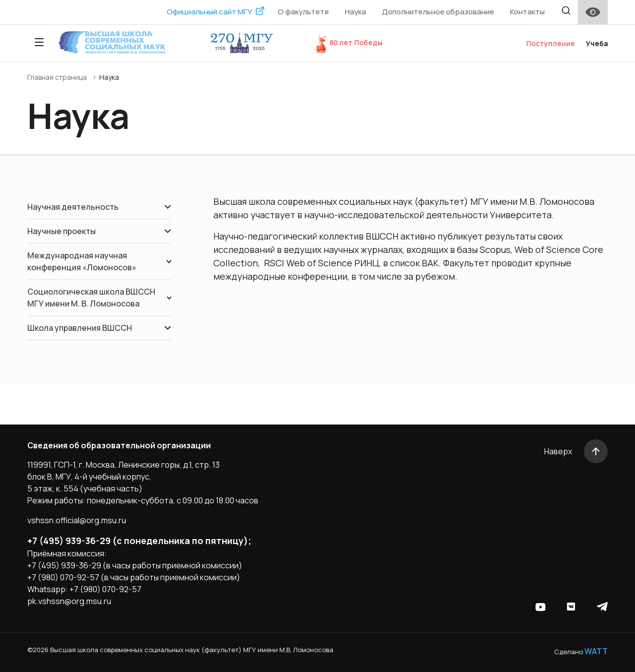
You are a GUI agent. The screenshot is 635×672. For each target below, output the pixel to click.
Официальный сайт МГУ (209, 12)
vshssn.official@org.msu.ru (77, 520)
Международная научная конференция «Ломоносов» (99, 261)
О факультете (303, 12)
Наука (355, 12)
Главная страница (57, 77)
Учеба (597, 43)
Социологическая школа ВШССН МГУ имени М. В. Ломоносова (99, 298)
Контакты (527, 12)
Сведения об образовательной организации (119, 445)
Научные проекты (99, 231)
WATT (596, 651)
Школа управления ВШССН (99, 328)
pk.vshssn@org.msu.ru (69, 601)
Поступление (551, 43)
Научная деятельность (99, 207)
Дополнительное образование (438, 12)
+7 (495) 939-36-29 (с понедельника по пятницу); (139, 541)
